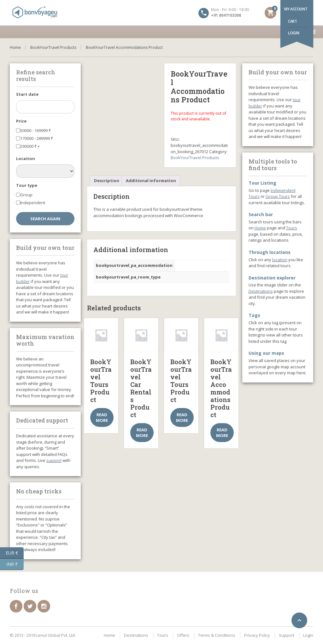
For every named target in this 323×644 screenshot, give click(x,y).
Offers (183, 635)
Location (26, 158)
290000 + (30, 146)
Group (26, 195)
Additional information (151, 181)
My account (296, 9)
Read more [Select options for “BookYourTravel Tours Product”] (102, 417)
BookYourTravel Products (53, 47)
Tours (292, 228)
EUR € (15, 553)
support (54, 460)
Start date (27, 94)
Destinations (261, 291)
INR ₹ (15, 564)
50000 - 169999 (35, 130)
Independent (33, 203)
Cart (292, 21)
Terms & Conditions (217, 635)
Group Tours (278, 196)
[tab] (107, 181)
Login (294, 33)
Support (287, 635)
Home (15, 47)
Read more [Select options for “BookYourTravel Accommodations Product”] (222, 433)
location (280, 260)
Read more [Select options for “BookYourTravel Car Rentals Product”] (142, 433)
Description (107, 181)
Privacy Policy (257, 635)
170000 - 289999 (37, 138)
